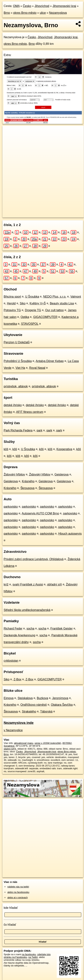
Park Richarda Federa (18, 430)
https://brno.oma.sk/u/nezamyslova (20, 215)
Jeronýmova (60, 698)
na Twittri (33, 957)
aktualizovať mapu (24, 743)
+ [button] (9, 132)
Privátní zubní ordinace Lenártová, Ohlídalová (34, 559)
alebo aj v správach (17, 897)
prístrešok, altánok (16, 386)
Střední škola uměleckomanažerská (27, 610)
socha (30, 629)
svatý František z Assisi (28, 584)
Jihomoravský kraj (64, 6)
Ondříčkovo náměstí (34, 705)
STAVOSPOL (30, 324)
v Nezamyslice (13, 730)
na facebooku (29, 954)
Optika (25, 317)
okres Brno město (67, 752)
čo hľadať (10, 925)
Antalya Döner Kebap (50, 361)
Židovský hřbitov (14, 474)
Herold (11, 303)
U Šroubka (32, 297)
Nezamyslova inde (19, 723)
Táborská (46, 712)
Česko (27, 6)
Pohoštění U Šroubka (18, 361)
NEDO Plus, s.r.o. (55, 297)
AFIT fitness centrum (30, 412)
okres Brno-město (25, 13)
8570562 (67, 743)
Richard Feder (13, 629)
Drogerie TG (33, 310)
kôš (6, 449)
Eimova (9, 698)
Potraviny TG (12, 310)
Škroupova (28, 488)
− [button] (9, 138)
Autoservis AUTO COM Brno (40, 513)
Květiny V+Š (38, 303)
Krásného (28, 481)
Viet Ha (20, 368)
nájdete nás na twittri (18, 887)
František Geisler (62, 629)
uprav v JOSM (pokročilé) (48, 743)
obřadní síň (55, 584)
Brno (7, 13)
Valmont (76, 297)
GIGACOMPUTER (45, 317)
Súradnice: (9, 746)
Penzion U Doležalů (17, 342)
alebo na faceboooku (18, 892)
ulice (43, 13)
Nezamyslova (58, 13)
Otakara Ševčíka (62, 705)
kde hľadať (11, 908)
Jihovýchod (42, 6)
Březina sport (12, 297)
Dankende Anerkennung (20, 635)
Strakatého (29, 712)
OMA (16, 6)
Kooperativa (64, 449)
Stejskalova (25, 698)
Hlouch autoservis (70, 534)
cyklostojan (11, 661)
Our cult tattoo (54, 310)
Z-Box (17, 679)
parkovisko (11, 507)
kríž (6, 584)
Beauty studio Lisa (62, 303)
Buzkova (42, 698)
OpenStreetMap (29, 212)
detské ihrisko (13, 405)
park (40, 430)
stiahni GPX (10, 749)
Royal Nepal (37, 368)
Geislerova (62, 474)
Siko (23, 303)
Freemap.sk (48, 212)
